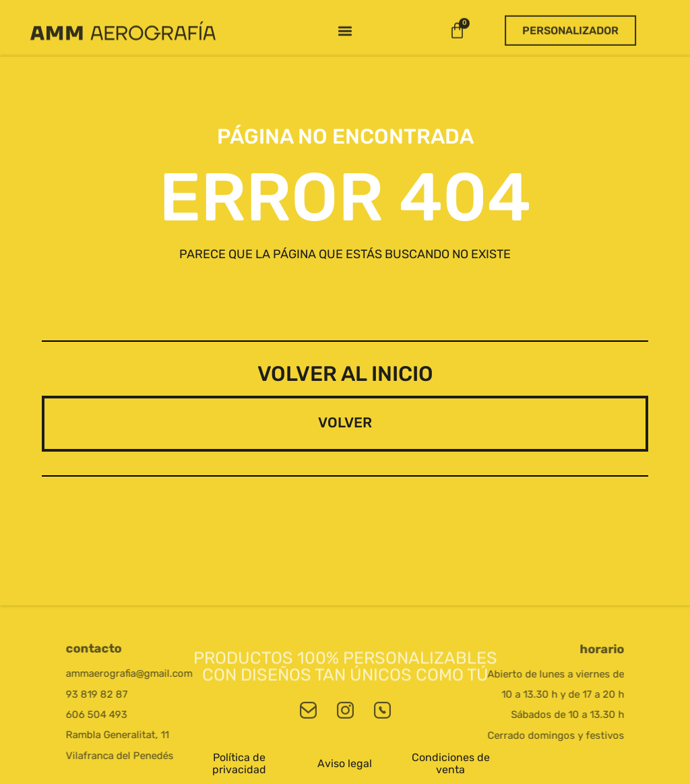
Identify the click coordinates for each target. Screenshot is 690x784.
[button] (345, 24)
